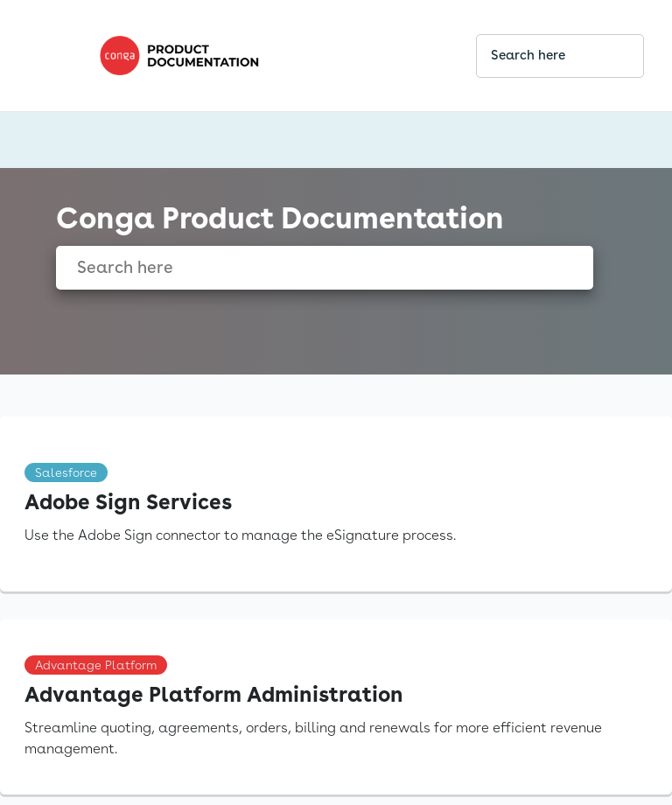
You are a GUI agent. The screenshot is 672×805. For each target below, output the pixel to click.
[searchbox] (612, 56)
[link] (273, 56)
